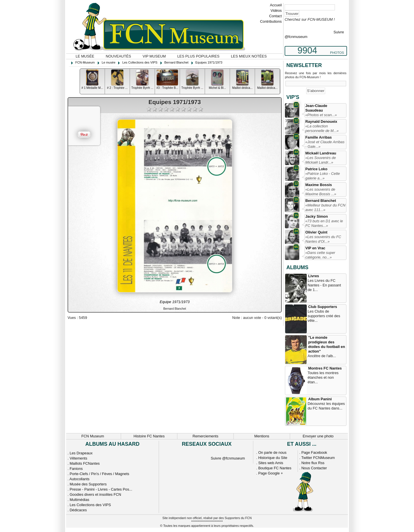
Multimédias (79, 500)
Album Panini (320, 399)
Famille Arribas (319, 137)
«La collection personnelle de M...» (322, 128)
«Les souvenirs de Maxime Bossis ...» (321, 192)
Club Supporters (323, 307)
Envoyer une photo (318, 436)
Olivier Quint (316, 232)
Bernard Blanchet (321, 201)
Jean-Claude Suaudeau (316, 108)
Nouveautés (118, 56)
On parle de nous (272, 452)
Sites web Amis (271, 463)
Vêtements (78, 458)
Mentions (262, 436)
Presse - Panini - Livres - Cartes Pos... (101, 489)
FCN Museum (93, 436)
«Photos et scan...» (321, 115)
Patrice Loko (316, 169)
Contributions (271, 21)
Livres (314, 276)
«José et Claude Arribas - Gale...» (325, 144)
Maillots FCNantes (85, 463)
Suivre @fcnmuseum (228, 458)
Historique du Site (273, 458)
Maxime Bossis (319, 185)
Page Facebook (314, 452)
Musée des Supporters (88, 484)
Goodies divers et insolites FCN (95, 494)
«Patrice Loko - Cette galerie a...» (323, 176)
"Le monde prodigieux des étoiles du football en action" (327, 344)
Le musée (85, 56)
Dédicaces (78, 510)
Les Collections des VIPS (90, 505)
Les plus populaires (199, 56)
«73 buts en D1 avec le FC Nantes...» (324, 223)
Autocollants (79, 479)
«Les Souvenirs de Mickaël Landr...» (321, 160)
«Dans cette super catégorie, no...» (320, 255)
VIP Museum (154, 56)
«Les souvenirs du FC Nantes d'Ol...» (323, 239)
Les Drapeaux (81, 453)
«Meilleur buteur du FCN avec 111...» (325, 207)
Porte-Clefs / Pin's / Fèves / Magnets (99, 474)
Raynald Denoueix (321, 121)
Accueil (276, 5)
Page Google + (271, 473)
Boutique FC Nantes (275, 468)
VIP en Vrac (315, 248)
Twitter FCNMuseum (318, 458)
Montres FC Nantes (325, 368)
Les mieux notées (249, 56)
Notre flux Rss (313, 463)
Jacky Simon (317, 216)
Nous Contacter (314, 468)
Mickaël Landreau (321, 153)
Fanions (76, 469)
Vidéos (276, 10)
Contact (275, 16)
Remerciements (206, 436)
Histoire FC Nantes (149, 436)
